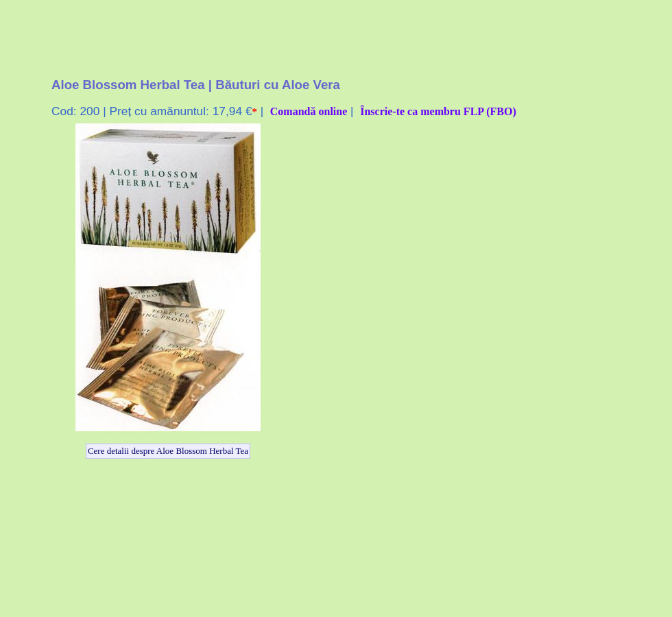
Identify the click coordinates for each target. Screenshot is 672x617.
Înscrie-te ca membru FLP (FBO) (438, 111)
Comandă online (309, 111)
